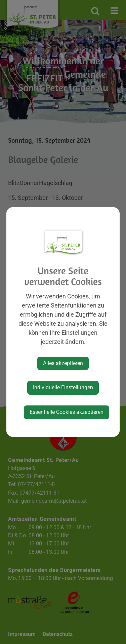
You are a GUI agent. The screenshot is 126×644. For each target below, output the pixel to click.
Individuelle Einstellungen (63, 387)
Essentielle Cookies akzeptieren (67, 412)
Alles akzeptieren (63, 363)
